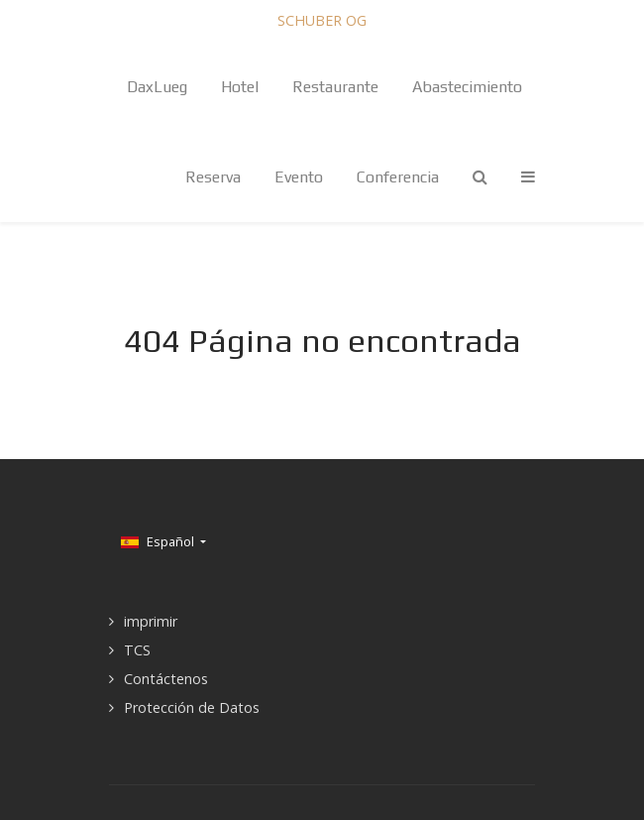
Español (159, 541)
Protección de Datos (192, 707)
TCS (137, 650)
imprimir (151, 621)
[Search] (480, 177)
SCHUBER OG (322, 20)
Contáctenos (166, 679)
